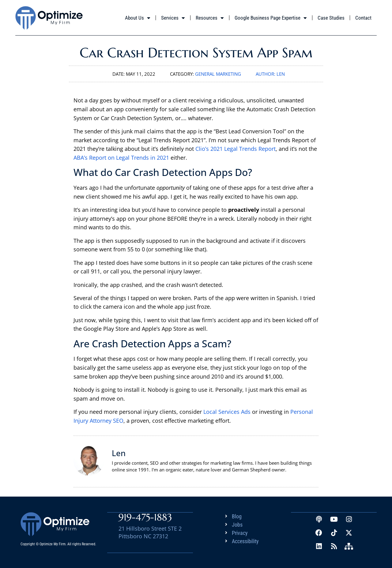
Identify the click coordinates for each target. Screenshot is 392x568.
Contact (363, 18)
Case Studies (331, 18)
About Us (138, 18)
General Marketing (218, 74)
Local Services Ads (227, 412)
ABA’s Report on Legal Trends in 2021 (121, 158)
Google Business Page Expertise (271, 18)
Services (173, 18)
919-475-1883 (145, 517)
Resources (210, 18)
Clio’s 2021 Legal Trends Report (236, 149)
